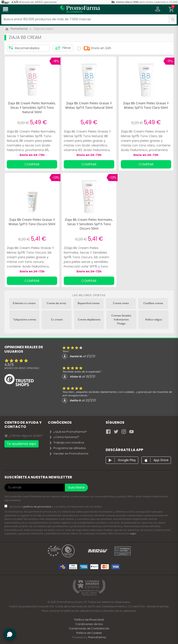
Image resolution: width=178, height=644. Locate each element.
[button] (158, 9)
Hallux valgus (154, 319)
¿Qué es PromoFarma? (68, 432)
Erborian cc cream (24, 303)
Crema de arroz (56, 303)
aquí (133, 534)
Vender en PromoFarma (69, 454)
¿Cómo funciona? (64, 437)
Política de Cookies (89, 633)
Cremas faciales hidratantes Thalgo (121, 319)
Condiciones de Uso (89, 624)
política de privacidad (38, 507)
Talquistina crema (25, 319)
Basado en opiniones (22, 368)
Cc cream (57, 319)
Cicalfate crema (153, 303)
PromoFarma (97, 637)
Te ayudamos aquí (21, 444)
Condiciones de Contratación (89, 628)
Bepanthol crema (89, 303)
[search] (173, 19)
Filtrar (63, 48)
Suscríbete (76, 487)
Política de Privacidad (89, 620)
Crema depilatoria (89, 319)
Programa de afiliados (67, 448)
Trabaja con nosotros (67, 443)
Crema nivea (121, 303)
